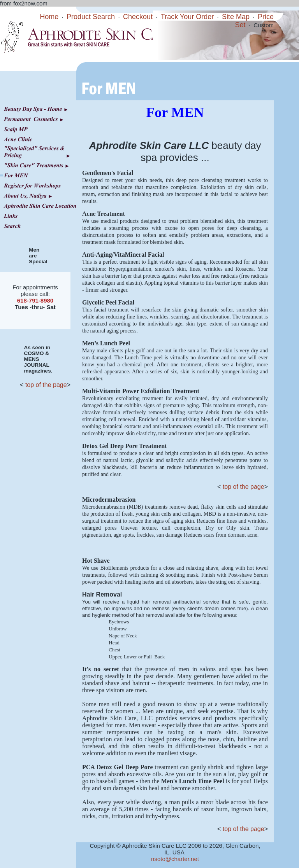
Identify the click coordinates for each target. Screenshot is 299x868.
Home (49, 17)
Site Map (236, 17)
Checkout (138, 17)
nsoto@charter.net (175, 859)
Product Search (91, 17)
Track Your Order (187, 17)
